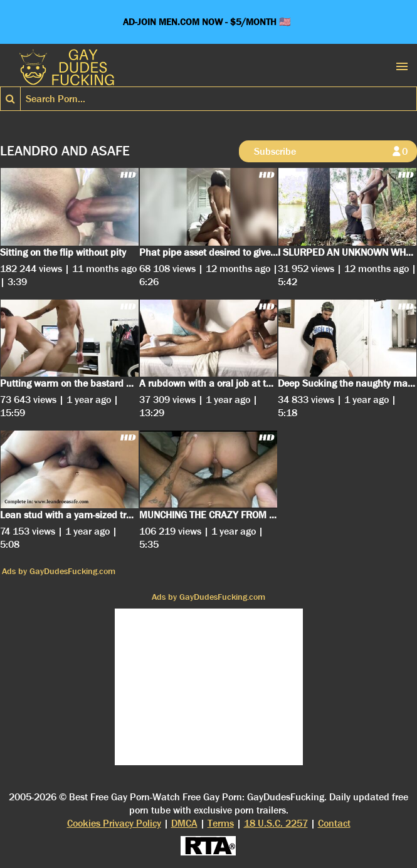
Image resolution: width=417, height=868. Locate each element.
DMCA (184, 823)
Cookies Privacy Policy (114, 823)
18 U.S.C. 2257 (276, 823)
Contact (334, 823)
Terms (221, 823)
